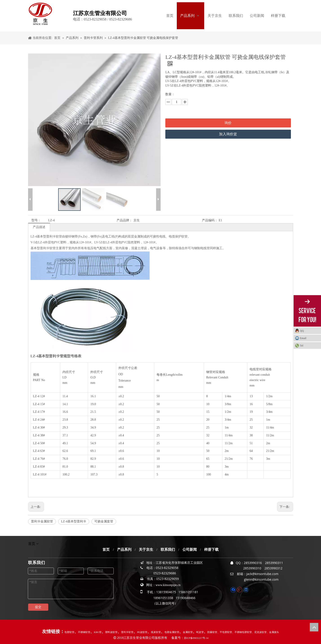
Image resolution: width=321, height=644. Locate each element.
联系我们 (168, 550)
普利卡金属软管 (42, 521)
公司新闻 (190, 550)
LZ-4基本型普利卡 (74, 521)
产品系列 (124, 550)
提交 (38, 607)
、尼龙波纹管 (259, 632)
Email (303, 338)
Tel (302, 346)
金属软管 (188, 632)
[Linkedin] (246, 590)
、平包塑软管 (225, 632)
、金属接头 (273, 632)
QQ (302, 331)
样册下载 (211, 550)
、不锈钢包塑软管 (242, 632)
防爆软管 (212, 632)
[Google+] (240, 590)
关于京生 (146, 550)
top (314, 627)
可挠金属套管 (104, 521)
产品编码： (210, 220)
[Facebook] (234, 590)
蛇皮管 (200, 632)
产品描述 (39, 227)
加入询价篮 (228, 134)
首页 (106, 550)
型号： (36, 220)
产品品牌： (124, 220)
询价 (228, 123)
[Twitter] (252, 590)
